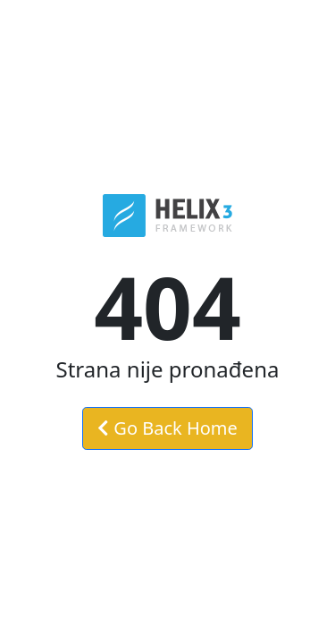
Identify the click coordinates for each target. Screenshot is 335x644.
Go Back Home (167, 428)
